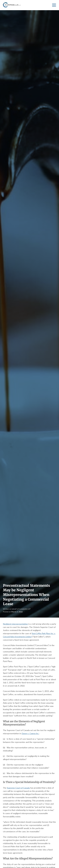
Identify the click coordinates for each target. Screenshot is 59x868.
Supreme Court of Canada (18, 788)
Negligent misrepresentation (15, 624)
